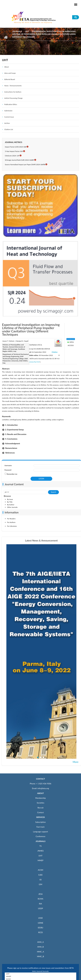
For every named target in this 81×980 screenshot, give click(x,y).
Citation (55, 352)
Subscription (40, 822)
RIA (40, 904)
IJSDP (40, 908)
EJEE (40, 875)
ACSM (40, 870)
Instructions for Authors (13, 92)
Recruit (41, 808)
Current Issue (9, 117)
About (7, 67)
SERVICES (40, 817)
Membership (40, 798)
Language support (41, 832)
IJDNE (40, 923)
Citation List (9, 129)
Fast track (40, 827)
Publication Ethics (11, 104)
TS (41, 846)
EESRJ (40, 928)
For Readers (11, 519)
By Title (10, 502)
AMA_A (41, 942)
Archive (7, 123)
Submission (8, 111)
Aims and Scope (10, 73)
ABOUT (40, 793)
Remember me (12, 474)
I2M (40, 884)
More (76, 762)
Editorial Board (10, 79)
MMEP (40, 860)
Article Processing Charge (13, 98)
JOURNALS (40, 841)
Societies (40, 803)
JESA (40, 894)
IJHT (27, 31)
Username (8, 465)
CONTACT (41, 779)
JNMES (40, 851)
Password (8, 470)
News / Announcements (13, 86)
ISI (40, 880)
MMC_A (40, 952)
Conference (40, 836)
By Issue (10, 499)
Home (6, 37)
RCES (41, 932)
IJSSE (40, 918)
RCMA (40, 899)
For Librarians (12, 526)
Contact (40, 812)
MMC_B (40, 956)
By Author (11, 505)
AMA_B (40, 947)
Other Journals (12, 507)
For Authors (11, 522)
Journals (17, 31)
